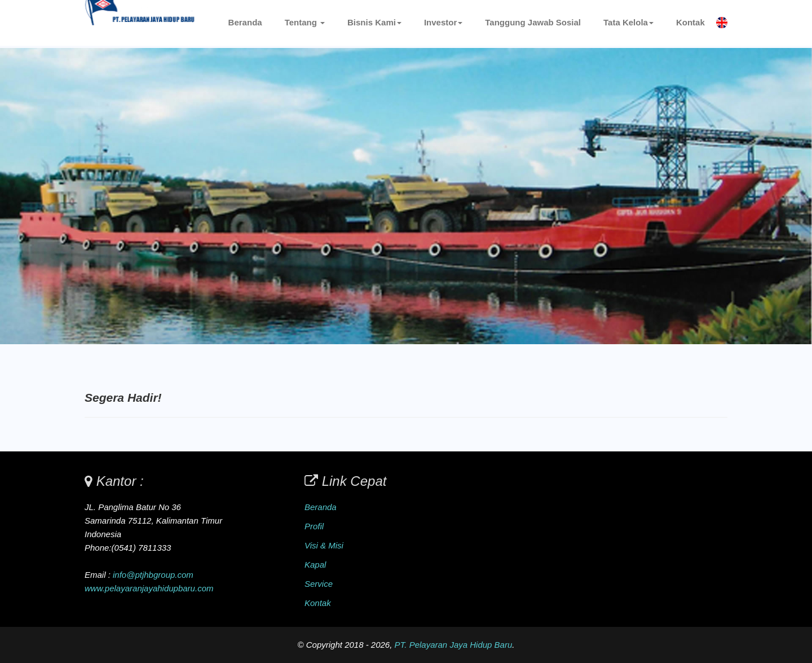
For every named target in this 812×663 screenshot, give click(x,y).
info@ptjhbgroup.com (153, 575)
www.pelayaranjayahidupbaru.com (149, 588)
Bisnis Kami (374, 22)
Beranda (245, 22)
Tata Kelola (628, 22)
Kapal (315, 565)
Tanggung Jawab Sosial (533, 22)
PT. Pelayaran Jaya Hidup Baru (454, 645)
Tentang (305, 22)
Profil (314, 526)
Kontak (690, 22)
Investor (443, 22)
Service (319, 584)
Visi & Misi (324, 545)
